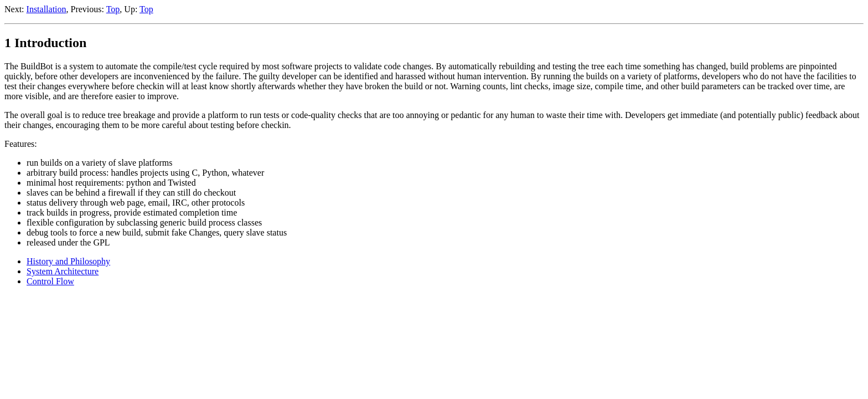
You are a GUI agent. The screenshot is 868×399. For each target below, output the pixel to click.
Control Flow (50, 281)
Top (113, 9)
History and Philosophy (68, 261)
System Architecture (63, 271)
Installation (46, 9)
